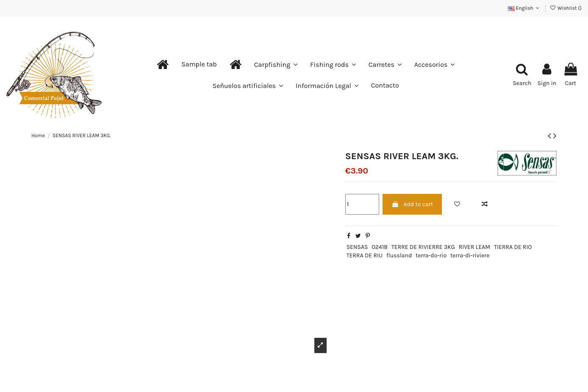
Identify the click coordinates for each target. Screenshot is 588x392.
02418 (379, 247)
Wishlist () (566, 8)
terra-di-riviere (470, 255)
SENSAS (357, 247)
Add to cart (412, 204)
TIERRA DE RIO (513, 247)
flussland (399, 255)
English (524, 8)
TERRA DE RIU (365, 255)
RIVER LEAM (474, 247)
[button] (199, 64)
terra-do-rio (431, 255)
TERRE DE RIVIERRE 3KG (423, 247)
